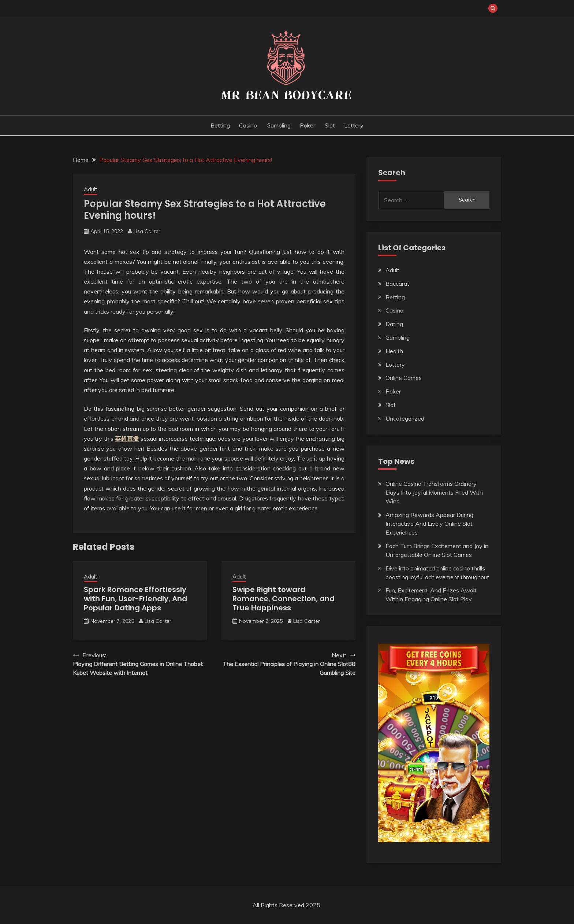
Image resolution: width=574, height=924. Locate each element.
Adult (91, 189)
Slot (330, 125)
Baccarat (397, 284)
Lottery (354, 125)
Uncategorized (405, 418)
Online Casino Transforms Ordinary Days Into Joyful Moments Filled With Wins (434, 492)
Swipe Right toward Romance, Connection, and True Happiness (284, 599)
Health (394, 351)
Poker (307, 125)
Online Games (404, 378)
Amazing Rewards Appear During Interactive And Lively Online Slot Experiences (429, 524)
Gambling (279, 125)
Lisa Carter (147, 231)
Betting (220, 125)
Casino (248, 125)
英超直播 (127, 439)
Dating (394, 324)
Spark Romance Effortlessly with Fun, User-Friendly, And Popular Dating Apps (135, 599)
